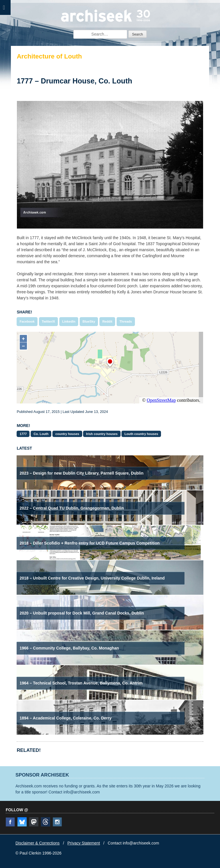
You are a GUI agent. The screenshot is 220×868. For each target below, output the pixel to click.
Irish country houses (102, 434)
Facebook (27, 321)
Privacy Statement (84, 843)
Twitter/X (48, 321)
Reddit (107, 321)
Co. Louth (41, 434)
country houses (67, 434)
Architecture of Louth (49, 56)
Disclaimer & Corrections (38, 843)
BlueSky (89, 321)
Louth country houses (141, 434)
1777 (23, 434)
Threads (126, 321)
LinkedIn (69, 321)
